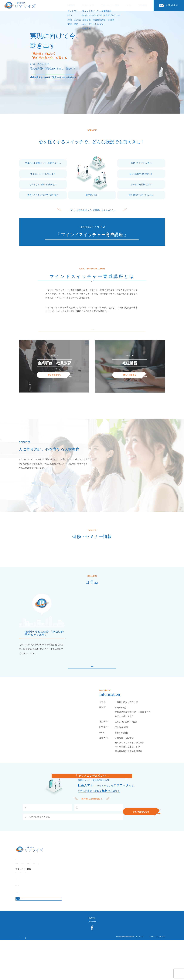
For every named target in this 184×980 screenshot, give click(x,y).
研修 (17, 904)
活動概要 (19, 879)
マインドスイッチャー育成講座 (29, 893)
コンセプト (20, 883)
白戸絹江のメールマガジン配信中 (92, 788)
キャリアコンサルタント (108, 893)
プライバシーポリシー (29, 976)
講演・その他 (51, 904)
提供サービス (21, 889)
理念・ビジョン (44, 883)
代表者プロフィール (46, 918)
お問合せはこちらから (39, 935)
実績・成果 (60, 883)
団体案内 (19, 911)
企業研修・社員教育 (85, 893)
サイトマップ (54, 976)
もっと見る (92, 331)
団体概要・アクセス (24, 918)
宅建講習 (127, 893)
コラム (18, 925)
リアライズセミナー (32, 904)
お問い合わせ (32, 925)
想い (31, 883)
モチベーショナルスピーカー (59, 893)
